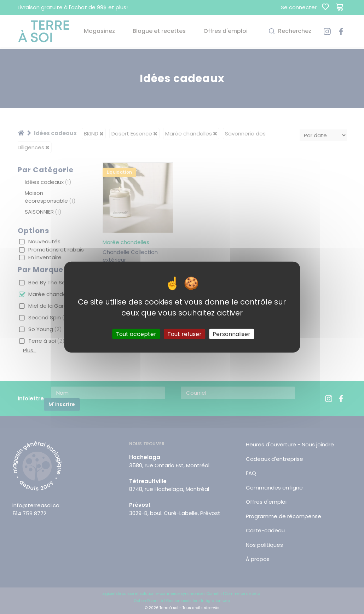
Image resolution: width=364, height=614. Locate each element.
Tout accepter (136, 334)
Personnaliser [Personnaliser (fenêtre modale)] (232, 334)
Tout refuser (184, 334)
